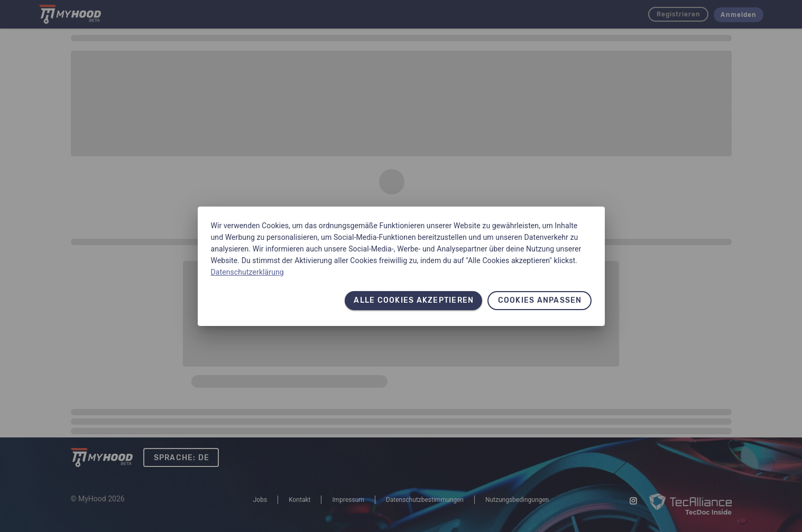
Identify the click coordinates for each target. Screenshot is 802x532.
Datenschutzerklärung (247, 272)
